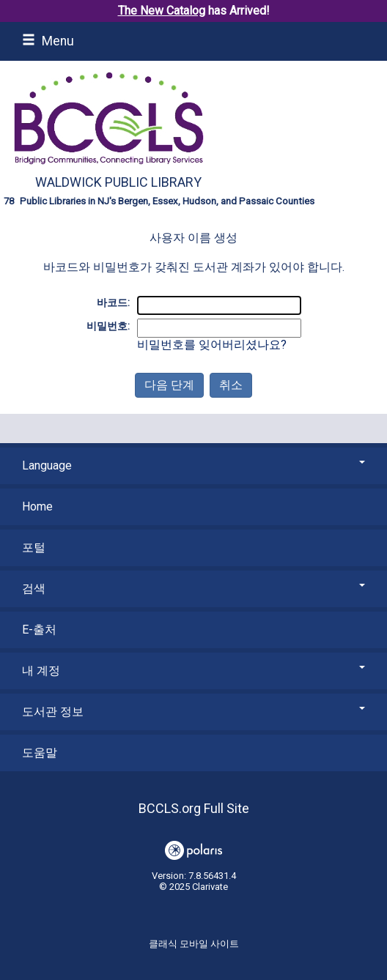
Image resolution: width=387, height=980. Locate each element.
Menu (48, 41)
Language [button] (193, 465)
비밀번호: (108, 326)
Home (37, 506)
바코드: (113, 302)
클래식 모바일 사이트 (194, 944)
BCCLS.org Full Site (194, 808)
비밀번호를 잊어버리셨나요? (212, 345)
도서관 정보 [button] (193, 712)
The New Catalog (162, 11)
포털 (34, 547)
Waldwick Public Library (118, 182)
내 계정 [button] (193, 671)
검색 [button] (193, 589)
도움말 (40, 753)
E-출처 (39, 630)
